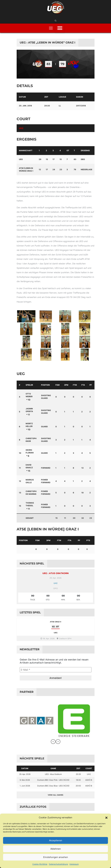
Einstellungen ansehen (56, 857)
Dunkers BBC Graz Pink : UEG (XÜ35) (53, 780)
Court (89, 768)
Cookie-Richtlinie (40, 864)
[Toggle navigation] (51, 28)
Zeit (78, 768)
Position (45, 385)
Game (53, 768)
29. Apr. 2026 (25, 774)
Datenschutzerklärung (58, 864)
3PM (66, 385)
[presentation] (53, 742)
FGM (57, 385)
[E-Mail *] (56, 670)
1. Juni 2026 (25, 786)
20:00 (78, 786)
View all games (55, 795)
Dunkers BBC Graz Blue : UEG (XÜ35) (53, 786)
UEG (21, 159)
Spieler (29, 385)
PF (91, 385)
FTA (83, 385)
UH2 (21, 128)
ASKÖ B (89, 780)
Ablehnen (56, 849)
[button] (106, 818)
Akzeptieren (56, 840)
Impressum (74, 864)
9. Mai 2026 (25, 780)
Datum (25, 768)
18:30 (78, 780)
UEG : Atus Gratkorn (55, 573)
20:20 (78, 774)
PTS (88, 540)
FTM (75, 385)
